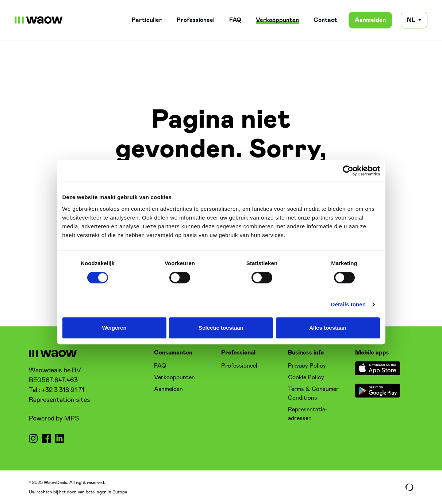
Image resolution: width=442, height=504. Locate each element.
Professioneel (196, 20)
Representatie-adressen (308, 414)
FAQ (235, 20)
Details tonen (348, 304)
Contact (325, 20)
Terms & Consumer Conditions (313, 393)
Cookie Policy (306, 377)
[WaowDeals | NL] (39, 20)
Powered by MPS (54, 419)
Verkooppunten (277, 20)
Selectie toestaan (221, 328)
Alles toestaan (328, 328)
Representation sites (59, 400)
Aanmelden (370, 20)
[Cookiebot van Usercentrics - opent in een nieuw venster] (348, 171)
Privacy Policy (307, 366)
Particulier (147, 20)
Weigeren (114, 328)
